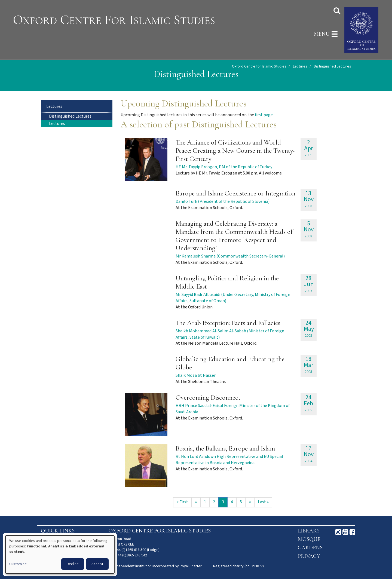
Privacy (309, 556)
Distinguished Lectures (70, 116)
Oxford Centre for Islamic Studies (259, 66)
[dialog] (60, 555)
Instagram (338, 532)
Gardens (310, 548)
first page (264, 115)
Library (309, 531)
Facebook (352, 532)
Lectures (300, 66)
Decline (73, 564)
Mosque (309, 539)
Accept (97, 564)
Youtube (345, 532)
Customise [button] (18, 564)
